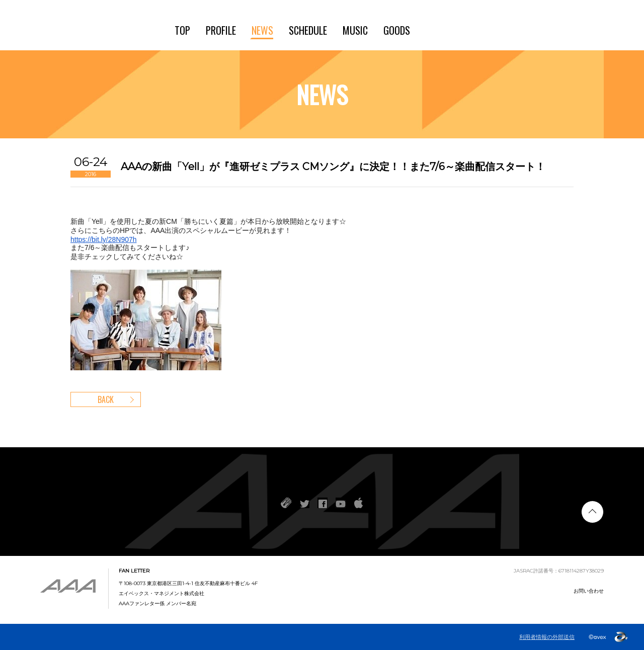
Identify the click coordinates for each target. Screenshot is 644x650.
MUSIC (355, 30)
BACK (106, 399)
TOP (182, 30)
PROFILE (221, 30)
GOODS (397, 30)
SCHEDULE (308, 30)
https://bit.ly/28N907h (104, 239)
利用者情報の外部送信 (547, 637)
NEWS (262, 30)
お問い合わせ (589, 591)
